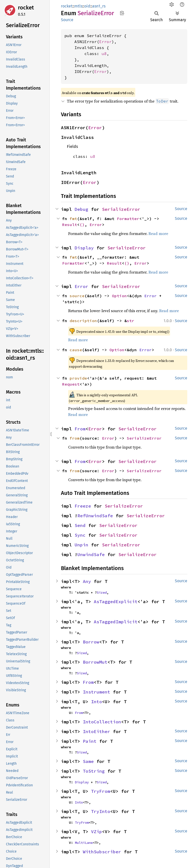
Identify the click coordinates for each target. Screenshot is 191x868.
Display (84, 248)
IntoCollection (102, 722)
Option (119, 296)
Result (70, 225)
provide (78, 378)
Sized (102, 592)
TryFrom (101, 791)
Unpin (81, 545)
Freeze (83, 506)
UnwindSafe (91, 554)
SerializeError (121, 209)
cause (76, 350)
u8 (104, 54)
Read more (158, 233)
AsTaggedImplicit (116, 622)
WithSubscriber (102, 852)
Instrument (96, 692)
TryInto (101, 811)
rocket (26, 8)
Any (87, 581)
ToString (94, 771)
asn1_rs (99, 6)
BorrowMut (95, 662)
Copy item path (122, 13)
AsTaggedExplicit (116, 602)
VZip (96, 832)
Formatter (128, 219)
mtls (78, 6)
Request (71, 384)
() (82, 225)
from (75, 438)
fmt (73, 219)
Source (67, 20)
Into (96, 702)
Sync (80, 535)
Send (80, 525)
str (131, 321)
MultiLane (84, 843)
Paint (90, 741)
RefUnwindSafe (95, 516)
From (80, 429)
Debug (81, 209)
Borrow (91, 642)
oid (87, 6)
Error (105, 42)
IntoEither (96, 731)
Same (88, 761)
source (77, 296)
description (83, 321)
